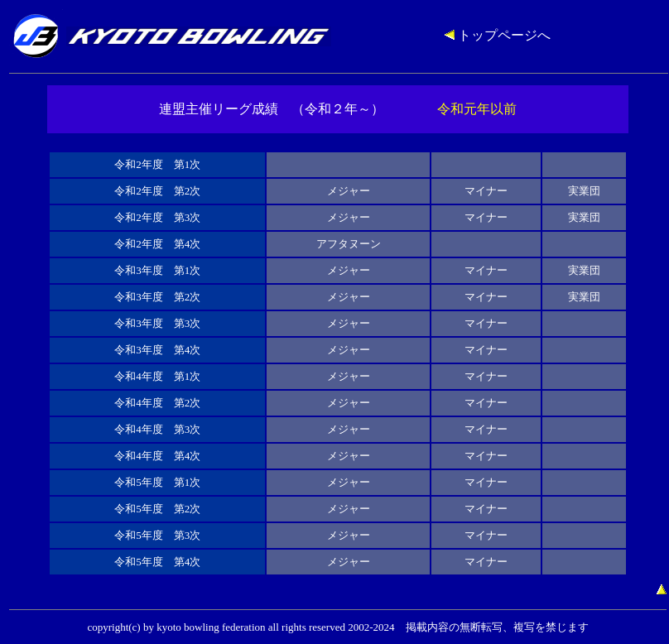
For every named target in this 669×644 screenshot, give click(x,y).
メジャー (349, 191)
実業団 (584, 191)
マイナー (486, 191)
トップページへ (498, 35)
